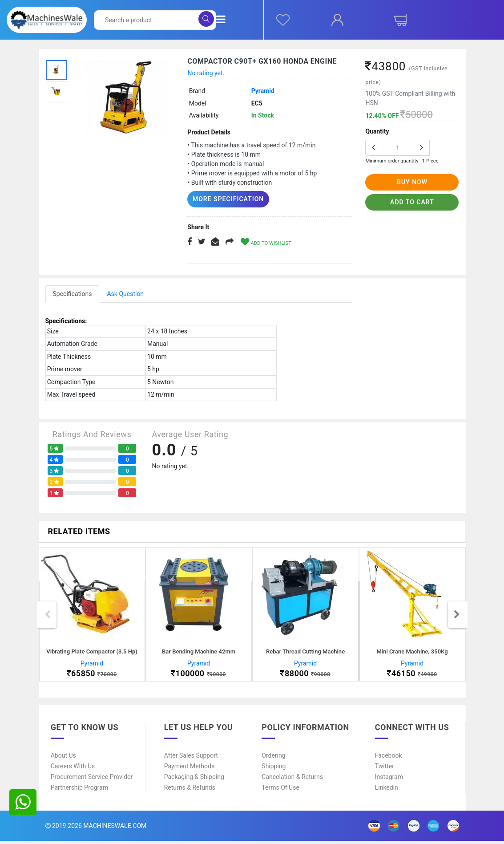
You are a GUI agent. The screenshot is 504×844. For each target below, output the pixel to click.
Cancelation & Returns (292, 780)
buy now (412, 182)
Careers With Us (73, 769)
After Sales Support (191, 759)
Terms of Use (280, 791)
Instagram (389, 780)
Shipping (274, 769)
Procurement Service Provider (92, 780)
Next (457, 616)
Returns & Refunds (190, 791)
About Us (63, 759)
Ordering (273, 759)
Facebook (389, 759)
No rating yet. (206, 73)
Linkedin (387, 791)
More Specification (224, 199)
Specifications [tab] (73, 293)
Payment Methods (189, 769)
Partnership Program (79, 791)
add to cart (412, 202)
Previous (48, 616)
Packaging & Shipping (194, 780)
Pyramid (263, 91)
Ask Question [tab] (125, 293)
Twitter (385, 769)
